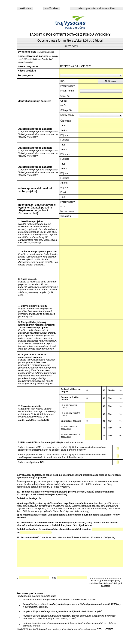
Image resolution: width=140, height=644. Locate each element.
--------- (91, 222)
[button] (25, 9)
